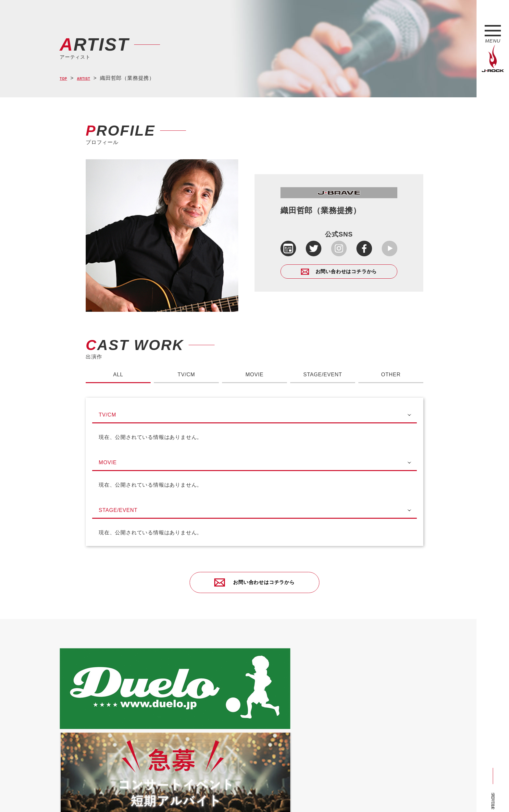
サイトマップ (167, 796)
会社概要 (136, 796)
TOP (65, 78)
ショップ (197, 796)
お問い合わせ (228, 796)
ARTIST (91, 78)
